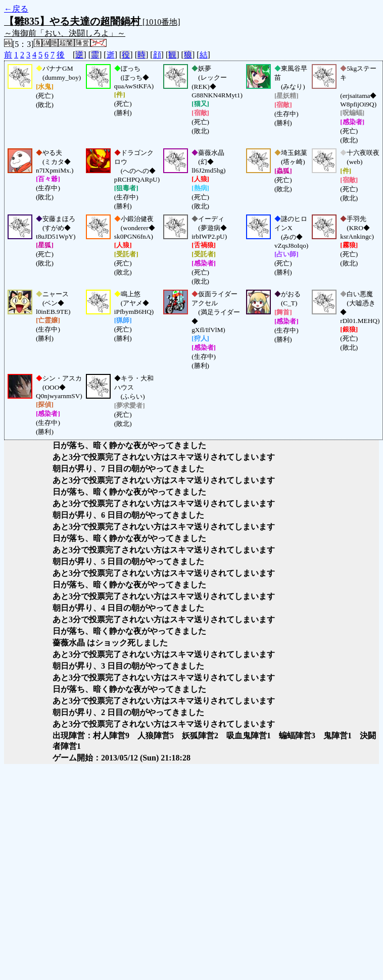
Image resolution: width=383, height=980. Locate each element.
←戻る (16, 9)
